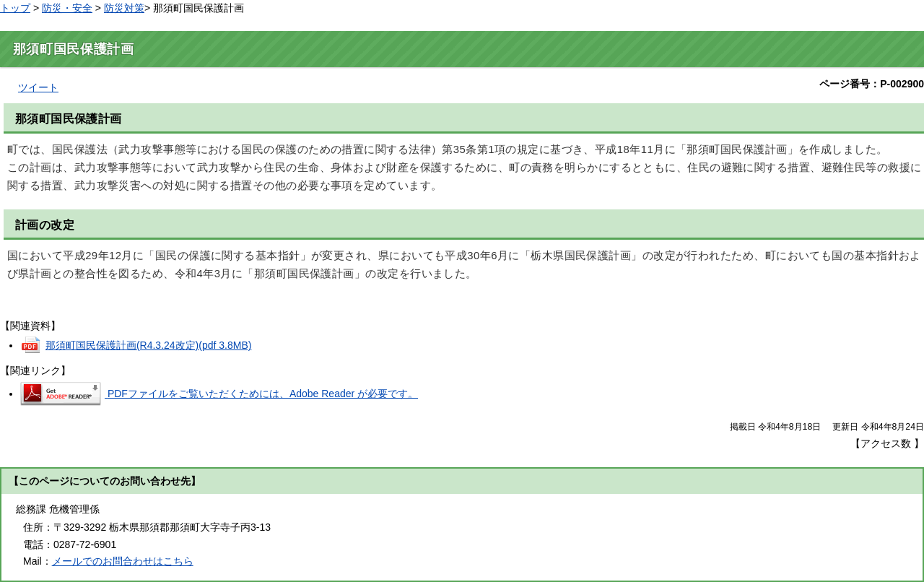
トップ (15, 8)
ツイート (38, 87)
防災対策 (124, 8)
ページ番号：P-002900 (872, 84)
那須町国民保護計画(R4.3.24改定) (149, 345)
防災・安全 (67, 8)
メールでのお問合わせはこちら (123, 561)
